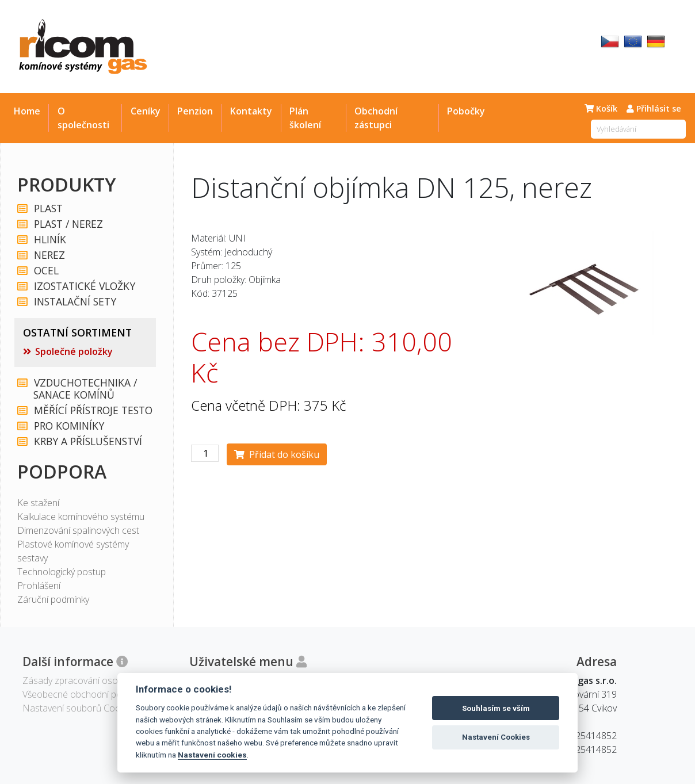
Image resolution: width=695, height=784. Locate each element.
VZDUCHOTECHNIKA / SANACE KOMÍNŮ (85, 389)
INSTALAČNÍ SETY (75, 302)
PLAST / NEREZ (68, 224)
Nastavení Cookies (496, 737)
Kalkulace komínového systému (81, 517)
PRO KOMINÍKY (68, 426)
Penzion (195, 111)
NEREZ (49, 255)
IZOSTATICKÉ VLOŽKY (84, 286)
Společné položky (74, 351)
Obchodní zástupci (376, 118)
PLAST (48, 209)
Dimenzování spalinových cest (78, 530)
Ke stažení (38, 503)
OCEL (46, 271)
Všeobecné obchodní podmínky (86, 694)
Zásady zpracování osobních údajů (93, 680)
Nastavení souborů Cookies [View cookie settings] (79, 708)
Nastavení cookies (212, 755)
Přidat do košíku (277, 454)
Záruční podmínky (53, 599)
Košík (601, 108)
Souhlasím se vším (496, 708)
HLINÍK (49, 240)
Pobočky (466, 111)
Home (27, 111)
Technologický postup (62, 572)
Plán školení (305, 118)
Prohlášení (39, 586)
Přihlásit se (654, 108)
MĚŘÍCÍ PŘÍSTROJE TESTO (93, 410)
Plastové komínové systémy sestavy (73, 551)
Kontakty (251, 111)
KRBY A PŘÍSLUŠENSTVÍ (87, 441)
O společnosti (83, 118)
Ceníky (146, 111)
